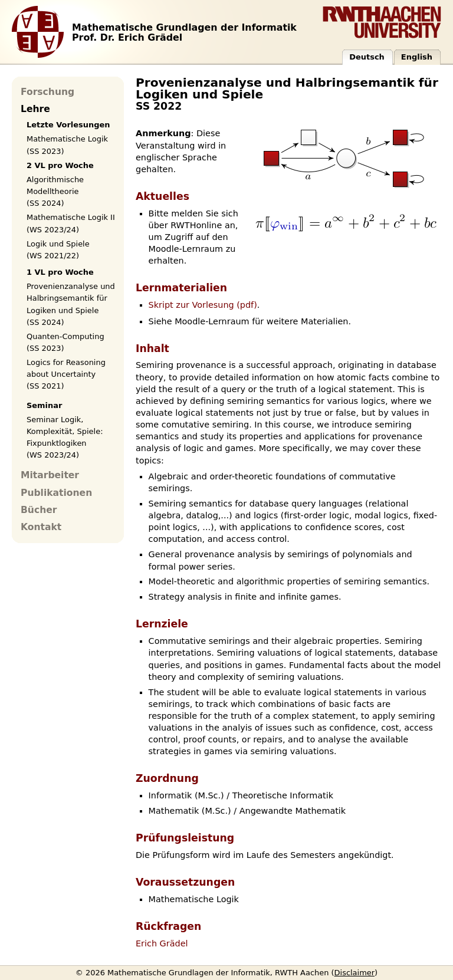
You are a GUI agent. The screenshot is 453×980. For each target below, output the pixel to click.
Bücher (39, 510)
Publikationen (56, 493)
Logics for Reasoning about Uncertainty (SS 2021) (66, 374)
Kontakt (41, 527)
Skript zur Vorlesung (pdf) (203, 305)
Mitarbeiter (50, 475)
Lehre (35, 109)
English (417, 57)
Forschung (47, 92)
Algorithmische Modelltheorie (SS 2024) (55, 191)
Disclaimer (355, 973)
